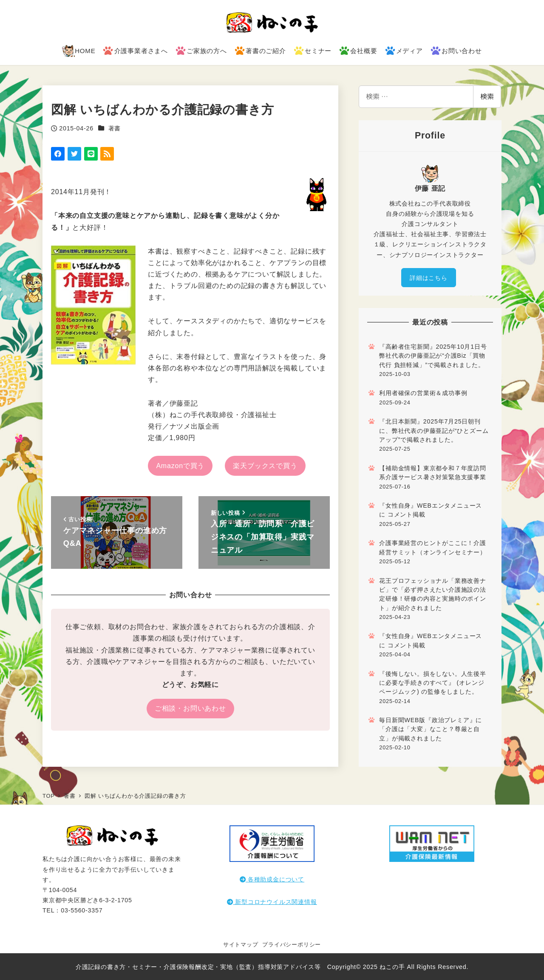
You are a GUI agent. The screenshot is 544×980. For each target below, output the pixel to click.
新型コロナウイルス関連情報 (272, 902)
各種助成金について (272, 879)
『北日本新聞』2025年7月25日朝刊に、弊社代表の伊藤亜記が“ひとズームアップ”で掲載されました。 (434, 431)
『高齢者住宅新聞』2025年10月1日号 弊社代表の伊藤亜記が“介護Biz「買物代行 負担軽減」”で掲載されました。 (433, 356)
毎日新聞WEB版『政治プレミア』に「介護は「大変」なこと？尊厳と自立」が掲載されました (431, 729)
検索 (487, 96)
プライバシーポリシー (292, 945)
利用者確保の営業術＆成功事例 (423, 393)
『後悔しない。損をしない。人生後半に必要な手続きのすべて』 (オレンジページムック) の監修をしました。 (433, 683)
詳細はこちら (429, 278)
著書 (115, 128)
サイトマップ (241, 945)
